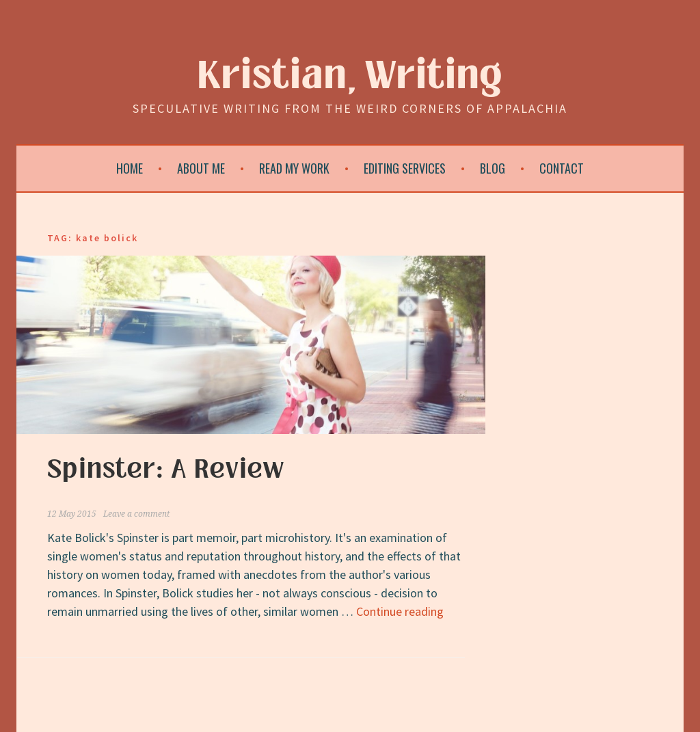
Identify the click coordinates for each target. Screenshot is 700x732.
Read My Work (294, 168)
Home (130, 168)
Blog (493, 168)
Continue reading (400, 611)
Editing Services (405, 168)
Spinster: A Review (166, 470)
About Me (201, 168)
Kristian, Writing (350, 76)
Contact (562, 168)
